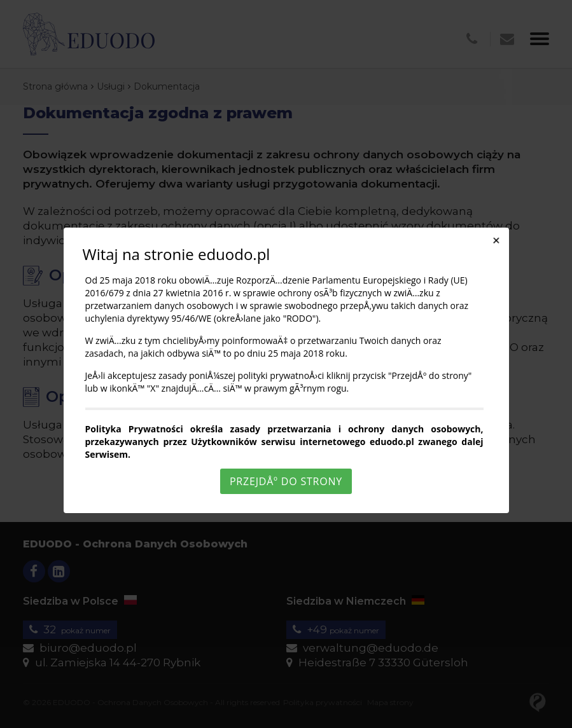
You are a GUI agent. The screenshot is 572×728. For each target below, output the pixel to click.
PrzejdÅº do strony (286, 481)
